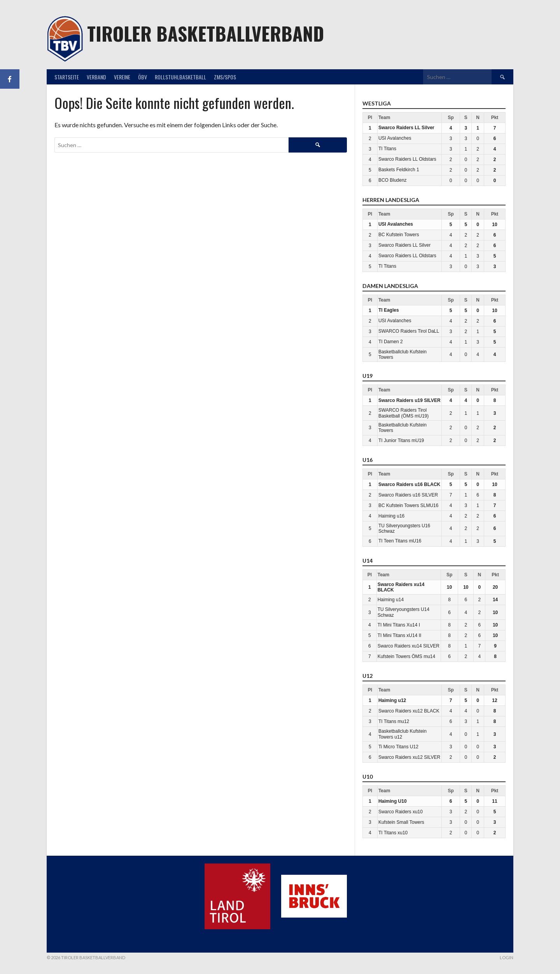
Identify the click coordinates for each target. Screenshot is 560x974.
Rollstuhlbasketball (180, 77)
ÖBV (143, 77)
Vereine (122, 77)
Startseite (67, 77)
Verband (96, 77)
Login (507, 957)
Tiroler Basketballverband (206, 33)
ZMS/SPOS (225, 77)
